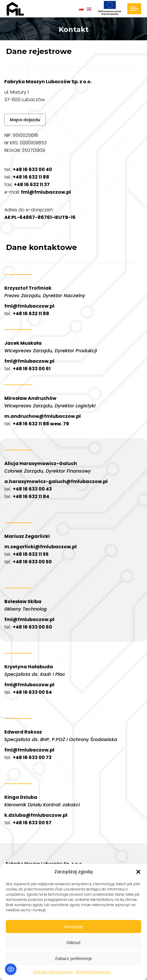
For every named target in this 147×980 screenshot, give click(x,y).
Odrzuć (73, 942)
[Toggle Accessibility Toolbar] (11, 969)
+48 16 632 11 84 (31, 497)
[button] (138, 872)
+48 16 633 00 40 (32, 169)
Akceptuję (73, 927)
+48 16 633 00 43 (32, 489)
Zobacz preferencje (73, 958)
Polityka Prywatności (93, 972)
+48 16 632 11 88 (31, 177)
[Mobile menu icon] (134, 9)
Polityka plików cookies (53, 972)
